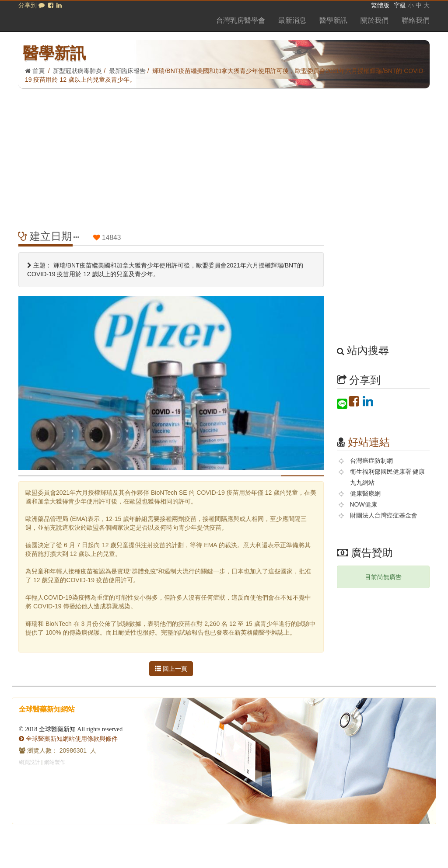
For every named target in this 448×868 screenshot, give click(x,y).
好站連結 (369, 442)
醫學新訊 (333, 20)
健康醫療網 (365, 493)
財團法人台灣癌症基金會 (384, 515)
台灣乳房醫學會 (241, 20)
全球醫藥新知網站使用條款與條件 (68, 739)
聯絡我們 (416, 20)
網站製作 (55, 762)
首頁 (35, 71)
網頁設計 (29, 762)
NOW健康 (364, 504)
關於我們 (374, 20)
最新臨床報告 (127, 71)
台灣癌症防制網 (371, 461)
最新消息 (292, 20)
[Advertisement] (224, 154)
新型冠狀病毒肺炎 (77, 71)
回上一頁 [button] (171, 669)
